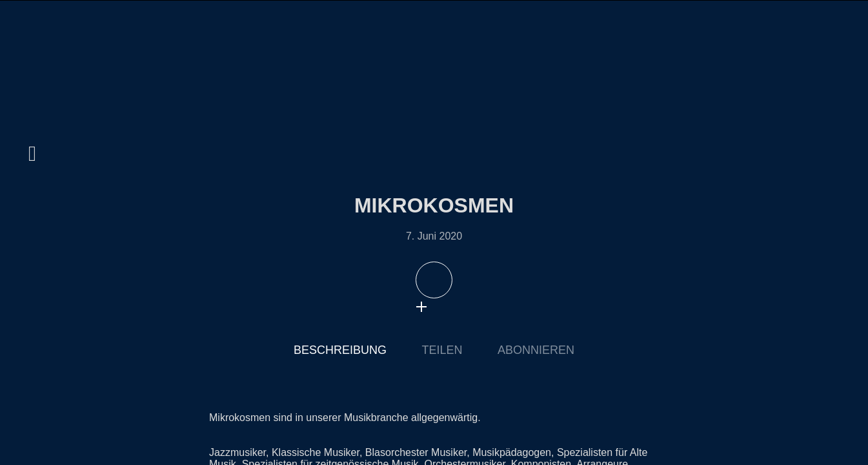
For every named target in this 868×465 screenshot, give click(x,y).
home (32, 55)
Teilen (442, 350)
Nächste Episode (649, 242)
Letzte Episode (219, 242)
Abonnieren (536, 350)
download (447, 306)
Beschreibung (340, 350)
